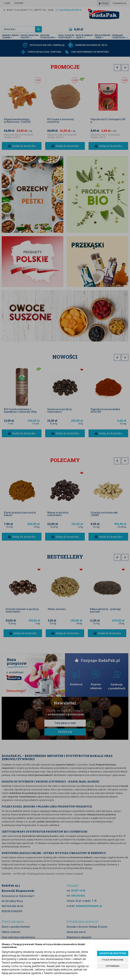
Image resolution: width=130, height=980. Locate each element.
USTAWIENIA (113, 966)
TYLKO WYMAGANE (113, 960)
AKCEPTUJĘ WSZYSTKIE (113, 953)
